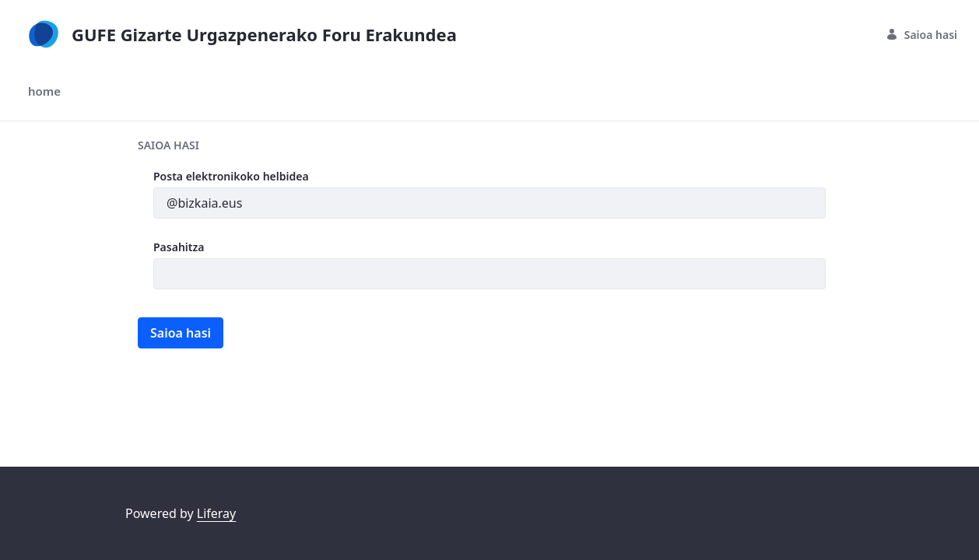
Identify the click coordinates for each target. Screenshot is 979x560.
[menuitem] (44, 91)
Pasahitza (179, 247)
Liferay (216, 513)
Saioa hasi (921, 35)
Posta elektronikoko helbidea (231, 176)
